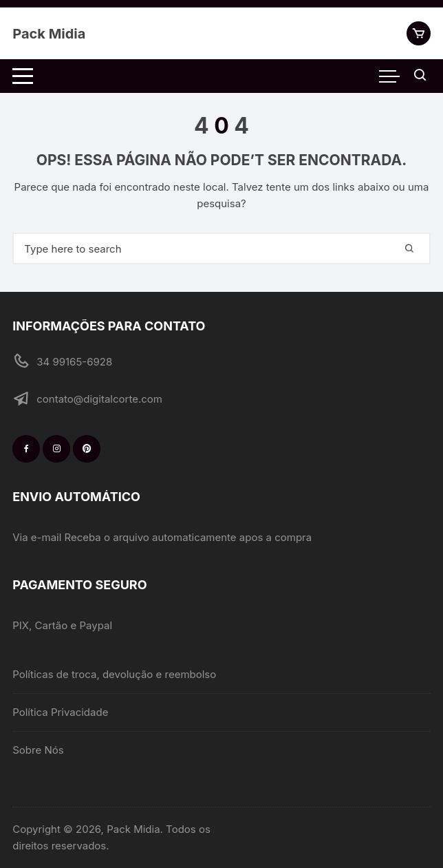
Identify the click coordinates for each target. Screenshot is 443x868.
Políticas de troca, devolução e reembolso (114, 674)
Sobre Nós (38, 750)
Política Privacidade (60, 712)
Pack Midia (49, 34)
